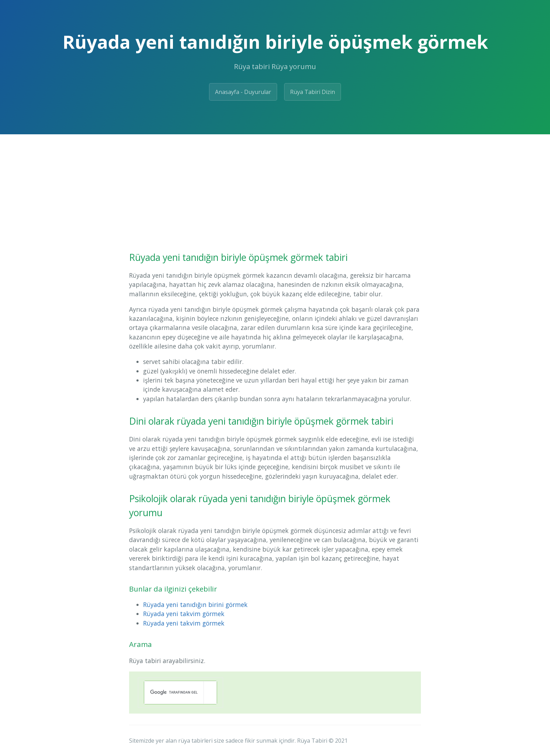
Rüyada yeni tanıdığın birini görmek (195, 605)
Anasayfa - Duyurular (243, 92)
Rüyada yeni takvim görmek (184, 614)
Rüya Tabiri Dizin (313, 92)
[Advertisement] (275, 187)
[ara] (174, 693)
